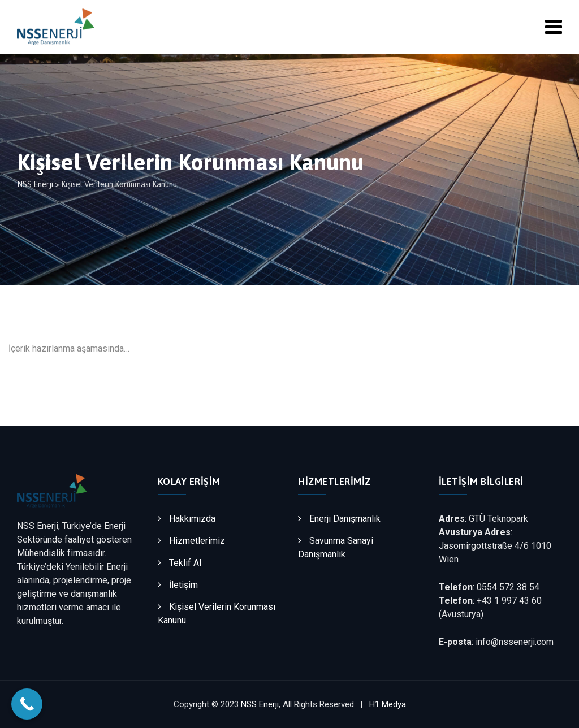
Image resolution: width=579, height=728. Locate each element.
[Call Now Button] (27, 704)
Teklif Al (185, 563)
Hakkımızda (192, 519)
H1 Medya (388, 704)
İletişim (183, 585)
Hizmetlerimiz (197, 541)
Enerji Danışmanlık (345, 519)
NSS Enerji (260, 704)
